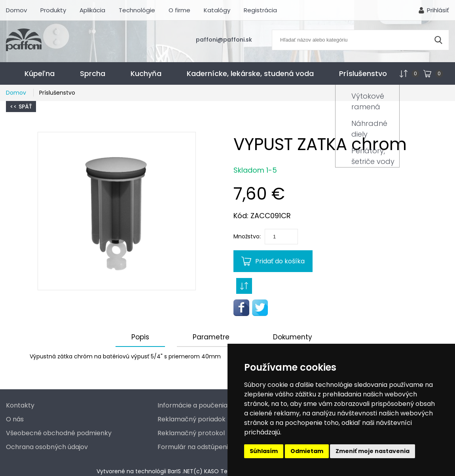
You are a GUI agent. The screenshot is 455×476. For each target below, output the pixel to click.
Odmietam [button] (307, 451)
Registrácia (260, 10)
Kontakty (20, 405)
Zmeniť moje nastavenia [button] (373, 451)
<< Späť (21, 107)
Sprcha (93, 73)
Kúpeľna (40, 73)
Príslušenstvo (363, 73)
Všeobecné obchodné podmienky (59, 433)
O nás (15, 419)
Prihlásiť (438, 10)
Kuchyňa (146, 73)
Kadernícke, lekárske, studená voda (250, 73)
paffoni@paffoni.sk (224, 40)
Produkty (53, 10)
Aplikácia (92, 10)
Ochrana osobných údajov (47, 447)
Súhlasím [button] (264, 451)
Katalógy (217, 10)
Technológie (137, 10)
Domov (16, 10)
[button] (117, 211)
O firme (179, 10)
